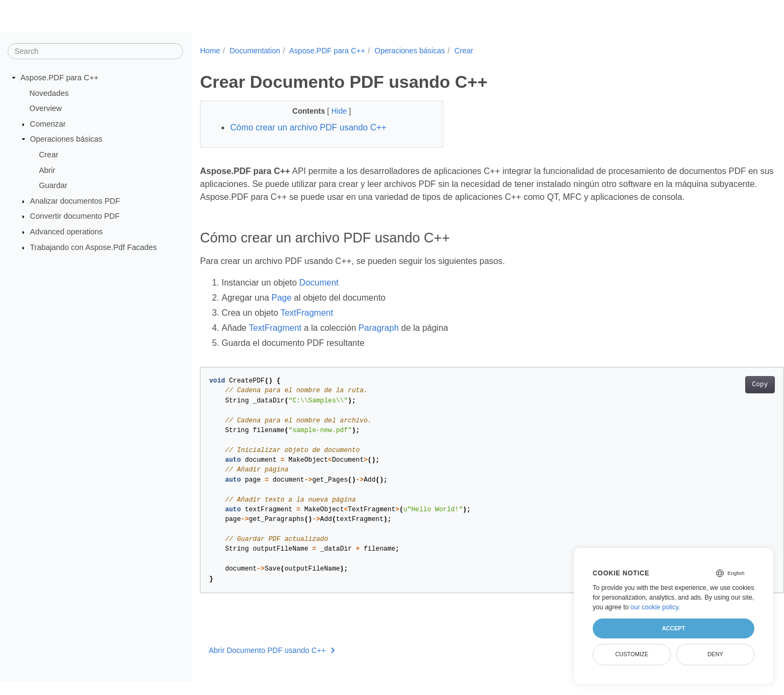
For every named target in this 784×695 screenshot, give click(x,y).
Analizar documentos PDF (75, 201)
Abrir (47, 170)
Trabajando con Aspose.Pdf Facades (93, 247)
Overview (46, 108)
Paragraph (379, 341)
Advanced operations (67, 232)
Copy (720, 398)
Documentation (255, 51)
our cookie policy (654, 607)
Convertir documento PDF (75, 216)
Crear (48, 155)
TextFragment (307, 326)
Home (210, 51)
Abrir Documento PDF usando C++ (272, 663)
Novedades (49, 93)
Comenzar (48, 124)
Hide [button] (332, 111)
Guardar (53, 185)
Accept (673, 628)
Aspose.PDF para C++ (60, 78)
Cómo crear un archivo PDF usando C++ (308, 127)
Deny (715, 654)
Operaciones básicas (66, 139)
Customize (632, 654)
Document (319, 296)
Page (282, 311)
